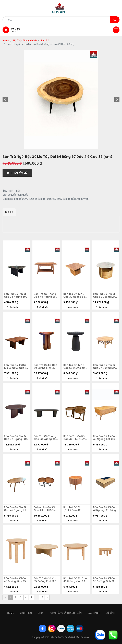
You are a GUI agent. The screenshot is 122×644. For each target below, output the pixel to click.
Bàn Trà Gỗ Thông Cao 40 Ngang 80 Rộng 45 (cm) (45, 295)
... (36, 597)
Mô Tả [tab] (9, 212)
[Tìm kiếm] (115, 20)
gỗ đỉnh (110, 613)
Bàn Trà (45, 41)
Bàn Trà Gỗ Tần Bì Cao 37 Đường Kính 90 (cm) (105, 367)
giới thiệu (26, 613)
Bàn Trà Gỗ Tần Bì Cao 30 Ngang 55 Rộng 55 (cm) (74, 295)
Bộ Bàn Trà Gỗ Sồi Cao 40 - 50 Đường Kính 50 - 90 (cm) (75, 438)
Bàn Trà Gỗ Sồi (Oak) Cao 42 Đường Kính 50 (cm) (76, 509)
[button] (5, 99)
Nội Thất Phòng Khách (25, 41)
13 (42, 597)
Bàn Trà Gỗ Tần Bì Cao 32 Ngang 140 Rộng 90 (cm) (15, 438)
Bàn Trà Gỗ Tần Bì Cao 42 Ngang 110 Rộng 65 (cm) (15, 509)
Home (6, 41)
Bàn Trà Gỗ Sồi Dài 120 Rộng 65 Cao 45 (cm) (16, 367)
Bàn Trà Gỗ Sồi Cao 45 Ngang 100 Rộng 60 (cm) (105, 438)
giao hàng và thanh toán (66, 613)
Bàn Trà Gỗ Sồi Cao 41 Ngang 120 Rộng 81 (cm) (105, 509)
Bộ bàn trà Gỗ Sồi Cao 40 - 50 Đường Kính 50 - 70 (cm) (46, 509)
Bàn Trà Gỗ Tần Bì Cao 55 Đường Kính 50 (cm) (75, 367)
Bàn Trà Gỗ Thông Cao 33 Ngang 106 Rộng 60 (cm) (45, 438)
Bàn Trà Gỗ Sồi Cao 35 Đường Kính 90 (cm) (105, 580)
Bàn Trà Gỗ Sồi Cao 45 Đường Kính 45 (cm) (16, 580)
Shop (41, 613)
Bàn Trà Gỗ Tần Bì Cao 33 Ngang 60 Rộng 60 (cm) (15, 295)
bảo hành (94, 613)
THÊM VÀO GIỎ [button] (17, 173)
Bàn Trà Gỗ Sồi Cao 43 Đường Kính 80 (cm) (75, 580)
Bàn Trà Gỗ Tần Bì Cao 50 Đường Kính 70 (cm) (105, 295)
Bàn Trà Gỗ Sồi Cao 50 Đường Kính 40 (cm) (46, 367)
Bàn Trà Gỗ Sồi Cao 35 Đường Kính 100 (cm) (46, 580)
